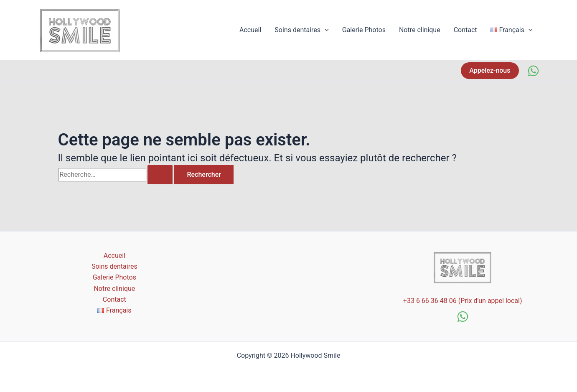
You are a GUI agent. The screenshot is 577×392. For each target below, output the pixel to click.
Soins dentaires (301, 30)
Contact (465, 30)
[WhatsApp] (533, 71)
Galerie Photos (364, 30)
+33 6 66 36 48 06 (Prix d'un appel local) (463, 301)
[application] (325, 30)
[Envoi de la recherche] (160, 175)
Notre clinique (420, 30)
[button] (490, 71)
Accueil (250, 30)
